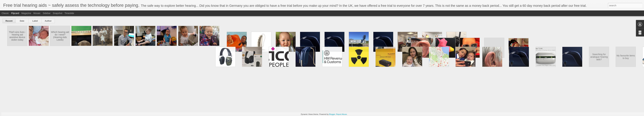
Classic (5, 13)
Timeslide (69, 13)
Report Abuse (342, 114)
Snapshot (58, 13)
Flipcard (15, 13)
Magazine (26, 13)
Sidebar (47, 13)
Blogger (332, 114)
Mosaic (37, 13)
